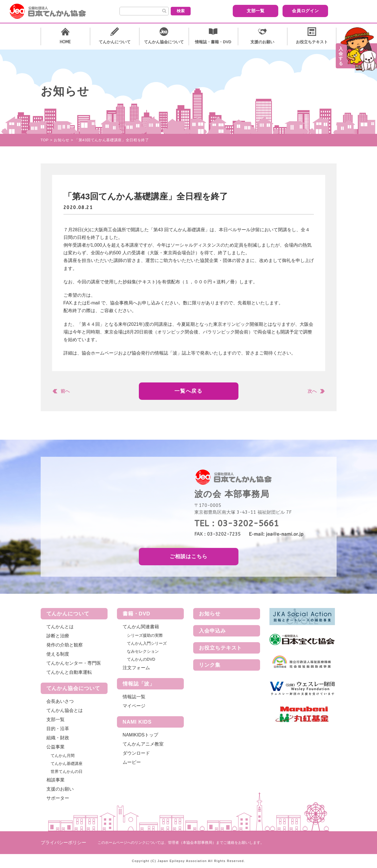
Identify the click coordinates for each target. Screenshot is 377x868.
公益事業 (55, 747)
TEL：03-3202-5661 (237, 523)
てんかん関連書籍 (141, 627)
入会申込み (212, 631)
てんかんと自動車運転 (69, 672)
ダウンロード (136, 753)
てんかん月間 (63, 756)
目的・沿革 (58, 729)
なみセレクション (143, 651)
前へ (65, 391)
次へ (312, 391)
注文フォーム (136, 668)
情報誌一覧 (134, 697)
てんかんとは (60, 627)
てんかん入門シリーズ (147, 643)
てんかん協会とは (65, 710)
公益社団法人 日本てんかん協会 (52, 11)
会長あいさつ (60, 701)
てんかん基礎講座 (67, 763)
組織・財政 (58, 738)
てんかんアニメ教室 (143, 744)
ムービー (132, 762)
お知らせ (210, 614)
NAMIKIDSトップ (140, 735)
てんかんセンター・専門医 (74, 663)
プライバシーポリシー (63, 843)
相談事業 (55, 780)
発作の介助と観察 (65, 645)
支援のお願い (60, 789)
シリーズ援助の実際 (145, 635)
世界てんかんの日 (67, 771)
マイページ (134, 706)
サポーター (58, 798)
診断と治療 (58, 636)
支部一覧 (255, 11)
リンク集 (210, 665)
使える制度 (58, 654)
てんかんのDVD (141, 659)
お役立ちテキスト (220, 648)
